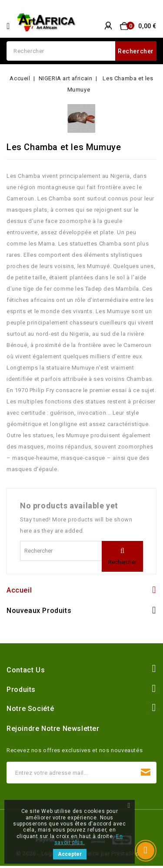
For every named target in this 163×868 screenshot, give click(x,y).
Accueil (19, 590)
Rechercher (136, 51)
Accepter (70, 854)
